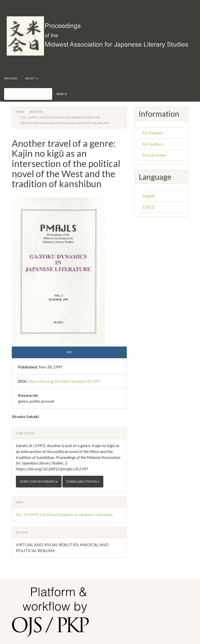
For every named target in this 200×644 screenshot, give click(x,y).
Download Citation (83, 481)
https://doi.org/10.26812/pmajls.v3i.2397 (64, 381)
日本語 (149, 207)
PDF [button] (69, 352)
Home (20, 112)
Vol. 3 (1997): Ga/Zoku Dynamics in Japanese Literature (60, 117)
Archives (11, 78)
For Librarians (155, 155)
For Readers (153, 133)
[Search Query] (28, 94)
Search (62, 94)
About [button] (32, 78)
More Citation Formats (39, 481)
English (149, 196)
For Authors (153, 144)
